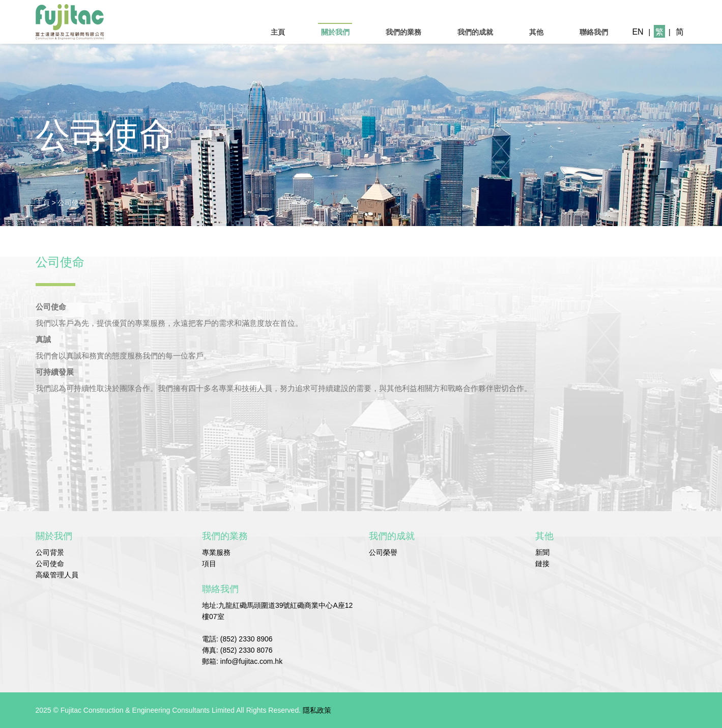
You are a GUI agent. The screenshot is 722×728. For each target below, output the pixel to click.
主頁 (278, 32)
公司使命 (72, 203)
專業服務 (216, 552)
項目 (209, 564)
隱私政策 (317, 710)
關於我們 (335, 32)
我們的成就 (475, 32)
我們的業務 (403, 32)
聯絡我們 (594, 32)
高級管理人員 (57, 575)
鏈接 (542, 564)
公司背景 (50, 552)
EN (638, 32)
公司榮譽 (383, 552)
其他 (536, 32)
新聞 (542, 552)
